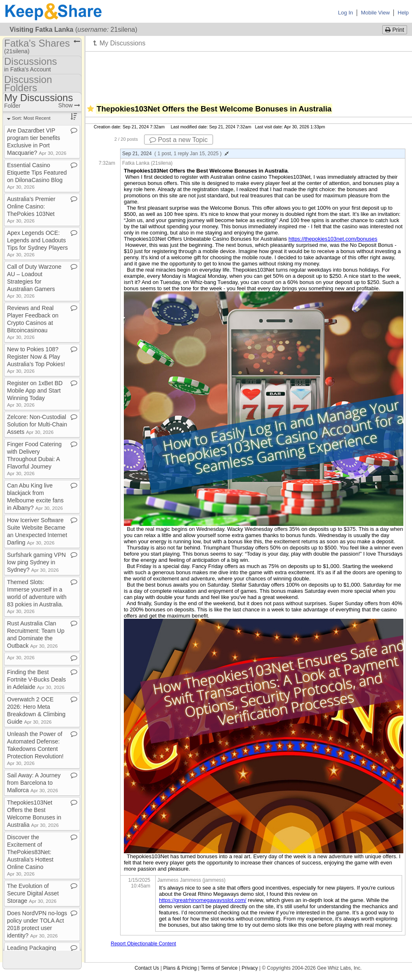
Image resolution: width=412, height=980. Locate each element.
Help (403, 13)
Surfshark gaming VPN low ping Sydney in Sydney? (36, 562)
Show (69, 105)
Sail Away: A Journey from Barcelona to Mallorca (34, 783)
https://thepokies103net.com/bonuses (333, 239)
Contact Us (147, 968)
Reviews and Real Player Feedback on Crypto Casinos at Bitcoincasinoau (33, 322)
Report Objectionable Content (143, 944)
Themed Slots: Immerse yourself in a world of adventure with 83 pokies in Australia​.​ (37, 596)
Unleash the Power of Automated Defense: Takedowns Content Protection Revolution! (35, 748)
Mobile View (375, 13)
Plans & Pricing (180, 968)
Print (395, 30)
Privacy (250, 968)
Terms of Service (219, 968)
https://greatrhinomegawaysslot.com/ (203, 900)
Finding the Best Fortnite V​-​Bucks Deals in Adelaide (36, 679)
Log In (346, 13)
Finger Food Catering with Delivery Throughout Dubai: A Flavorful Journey (34, 458)
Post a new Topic (179, 140)
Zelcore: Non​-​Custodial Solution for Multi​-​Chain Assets (37, 424)
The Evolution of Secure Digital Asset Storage (33, 893)
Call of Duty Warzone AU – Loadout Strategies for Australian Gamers (34, 281)
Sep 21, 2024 (175, 154)
